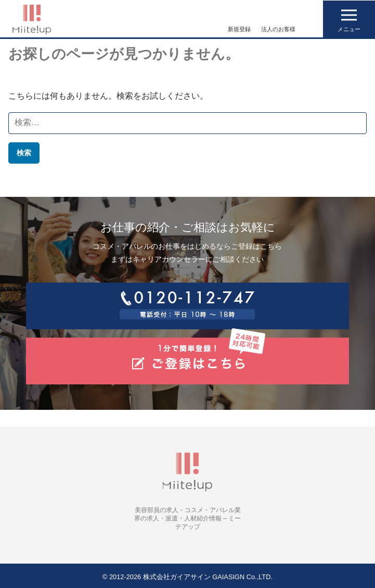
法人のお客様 (278, 29)
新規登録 (239, 29)
